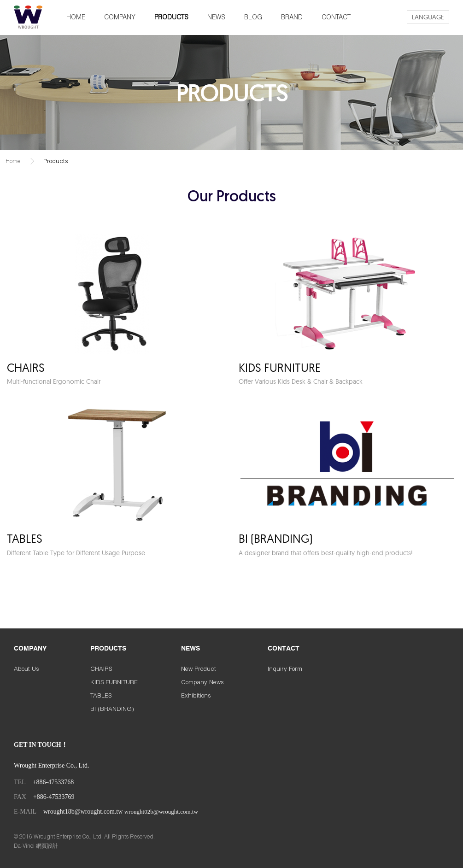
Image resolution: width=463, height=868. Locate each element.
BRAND (292, 17)
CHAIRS (101, 669)
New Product (199, 669)
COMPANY (120, 17)
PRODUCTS (171, 17)
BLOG (253, 17)
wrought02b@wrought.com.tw (161, 812)
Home (13, 161)
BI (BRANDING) (112, 709)
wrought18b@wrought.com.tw (83, 812)
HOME (76, 17)
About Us (26, 669)
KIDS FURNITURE (114, 682)
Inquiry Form (285, 669)
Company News (202, 682)
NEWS (216, 17)
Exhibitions (196, 695)
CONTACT (336, 17)
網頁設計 (47, 846)
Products (56, 161)
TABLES (101, 695)
